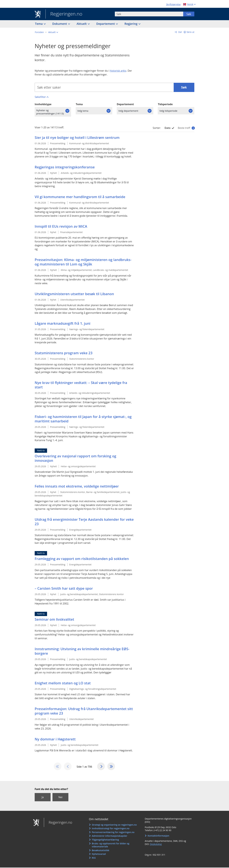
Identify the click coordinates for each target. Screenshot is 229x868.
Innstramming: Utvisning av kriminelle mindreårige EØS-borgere (82, 651)
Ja (43, 798)
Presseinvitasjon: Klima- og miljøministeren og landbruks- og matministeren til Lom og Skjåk (83, 262)
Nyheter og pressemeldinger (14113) (50, 112)
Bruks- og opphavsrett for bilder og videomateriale (111, 845)
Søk (189, 14)
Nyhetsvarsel (99, 854)
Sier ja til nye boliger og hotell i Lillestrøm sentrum (77, 138)
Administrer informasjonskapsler (109, 836)
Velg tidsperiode (168, 111)
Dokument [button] (60, 24)
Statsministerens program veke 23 (64, 353)
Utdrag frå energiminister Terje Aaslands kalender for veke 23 (84, 522)
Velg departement (128, 111)
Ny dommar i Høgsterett (55, 739)
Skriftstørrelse (173, 4)
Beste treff (186, 128)
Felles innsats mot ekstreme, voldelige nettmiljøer (77, 486)
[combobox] (149, 14)
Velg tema (83, 111)
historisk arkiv (118, 71)
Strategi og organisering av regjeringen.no (114, 825)
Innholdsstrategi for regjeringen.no (111, 829)
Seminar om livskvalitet (54, 619)
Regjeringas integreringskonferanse (65, 167)
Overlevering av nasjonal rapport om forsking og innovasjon (75, 458)
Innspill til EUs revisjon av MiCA (61, 226)
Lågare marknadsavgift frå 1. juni (62, 323)
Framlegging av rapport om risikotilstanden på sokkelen (82, 559)
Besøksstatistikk (101, 851)
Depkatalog (156, 845)
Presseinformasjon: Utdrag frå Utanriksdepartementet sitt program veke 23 (84, 711)
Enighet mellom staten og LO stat (63, 683)
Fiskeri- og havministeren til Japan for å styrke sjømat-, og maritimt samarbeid (83, 419)
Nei (60, 798)
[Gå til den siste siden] (112, 767)
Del (180, 32)
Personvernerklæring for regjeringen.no (113, 832)
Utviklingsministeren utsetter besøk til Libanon (74, 294)
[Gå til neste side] (101, 767)
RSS (94, 858)
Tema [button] (39, 24)
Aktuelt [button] (82, 24)
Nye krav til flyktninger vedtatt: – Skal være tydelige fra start (81, 385)
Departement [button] (106, 24)
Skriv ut (191, 32)
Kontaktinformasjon (158, 836)
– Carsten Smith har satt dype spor (64, 588)
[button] (53, 32)
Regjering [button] (131, 24)
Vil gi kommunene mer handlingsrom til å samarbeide (80, 197)
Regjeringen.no (64, 14)
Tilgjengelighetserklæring (105, 840)
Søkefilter (40, 97)
